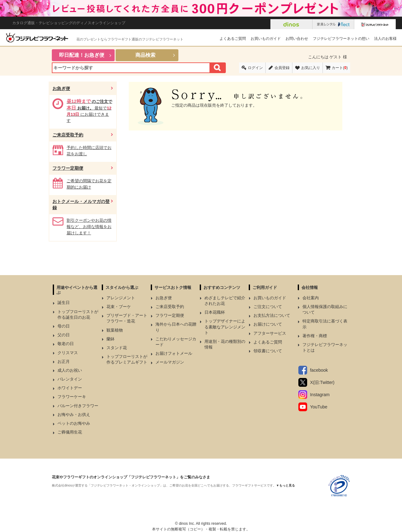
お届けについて (268, 324)
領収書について (268, 351)
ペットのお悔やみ (74, 423)
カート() (340, 68)
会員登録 (282, 68)
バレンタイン (70, 379)
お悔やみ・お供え (74, 415)
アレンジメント (121, 298)
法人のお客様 (385, 39)
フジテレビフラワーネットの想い (341, 39)
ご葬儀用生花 (70, 432)
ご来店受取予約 (68, 135)
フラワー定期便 (68, 168)
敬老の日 (66, 344)
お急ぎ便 (61, 88)
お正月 (64, 362)
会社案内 (311, 298)
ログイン (255, 68)
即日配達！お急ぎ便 (82, 55)
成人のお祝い (70, 370)
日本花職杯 (215, 312)
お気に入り (311, 68)
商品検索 (145, 55)
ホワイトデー (70, 388)
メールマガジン (170, 362)
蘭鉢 (111, 339)
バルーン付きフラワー (78, 406)
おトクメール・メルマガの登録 (81, 205)
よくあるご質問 (233, 39)
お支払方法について (272, 315)
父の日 (64, 335)
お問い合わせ (297, 39)
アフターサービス (270, 333)
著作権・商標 (315, 336)
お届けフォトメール (174, 353)
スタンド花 (117, 348)
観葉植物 (115, 330)
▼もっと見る (285, 485)
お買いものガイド (266, 39)
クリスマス (68, 353)
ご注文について (268, 307)
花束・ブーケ (119, 307)
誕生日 (64, 303)
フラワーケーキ (72, 397)
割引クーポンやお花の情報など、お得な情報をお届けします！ (89, 227)
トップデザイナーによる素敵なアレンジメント (225, 327)
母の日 (64, 326)
